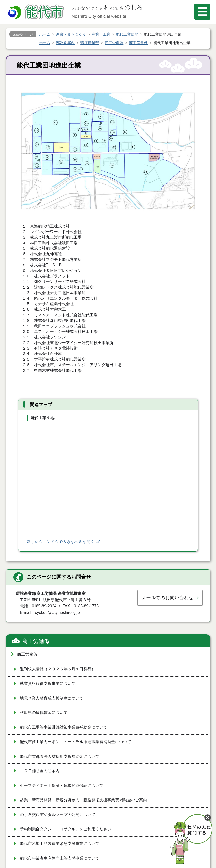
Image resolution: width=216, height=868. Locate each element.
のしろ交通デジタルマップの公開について (58, 815)
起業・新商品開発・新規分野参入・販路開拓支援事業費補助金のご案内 (83, 800)
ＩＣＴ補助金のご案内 (40, 771)
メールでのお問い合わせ (167, 598)
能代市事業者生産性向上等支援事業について (60, 858)
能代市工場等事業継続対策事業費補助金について (64, 727)
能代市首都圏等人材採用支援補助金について (60, 756)
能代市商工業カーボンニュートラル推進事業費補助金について (75, 742)
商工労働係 (36, 641)
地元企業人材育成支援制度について (52, 698)
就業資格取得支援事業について (48, 684)
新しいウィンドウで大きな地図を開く (61, 542)
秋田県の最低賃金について (44, 713)
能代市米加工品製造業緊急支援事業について (60, 844)
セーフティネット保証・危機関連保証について (62, 785)
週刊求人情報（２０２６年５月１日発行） (58, 669)
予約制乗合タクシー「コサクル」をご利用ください (66, 829)
